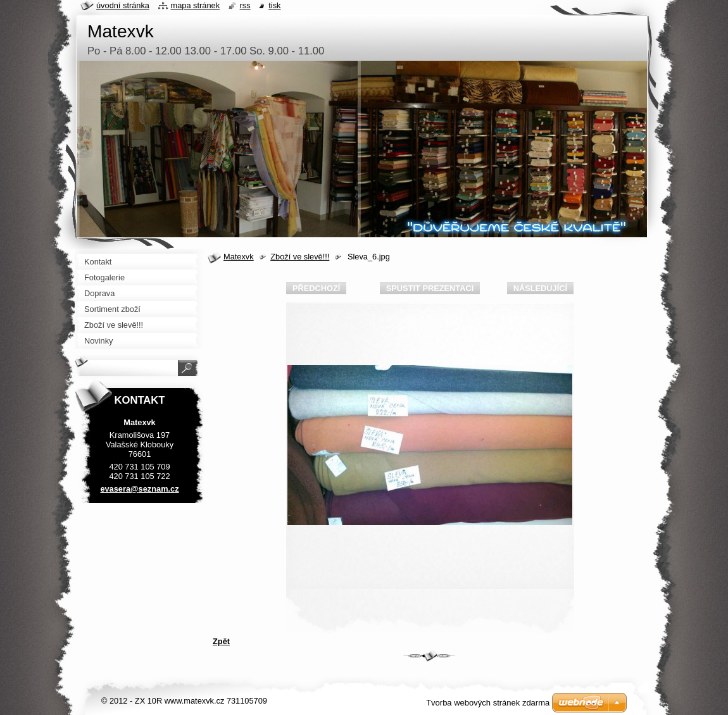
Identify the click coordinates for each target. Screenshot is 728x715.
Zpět (221, 641)
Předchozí (316, 288)
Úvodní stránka (123, 5)
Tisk (274, 5)
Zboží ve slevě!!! (300, 257)
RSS (245, 5)
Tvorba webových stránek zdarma (488, 703)
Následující (540, 288)
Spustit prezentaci (430, 288)
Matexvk (239, 257)
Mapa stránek (196, 5)
